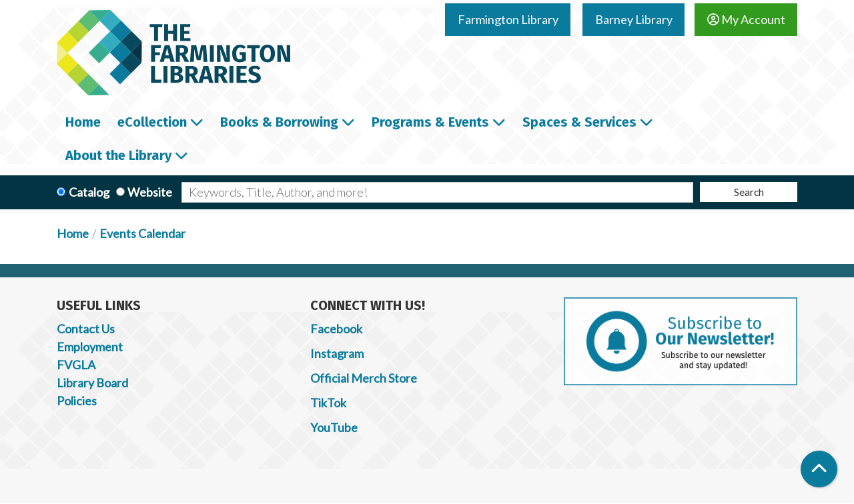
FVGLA (76, 365)
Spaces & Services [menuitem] (579, 122)
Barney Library (634, 19)
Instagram (337, 353)
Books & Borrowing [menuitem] (279, 122)
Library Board (92, 383)
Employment (90, 347)
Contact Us (86, 329)
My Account (746, 19)
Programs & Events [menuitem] (430, 122)
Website (150, 192)
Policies (77, 401)
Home (73, 233)
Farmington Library (508, 19)
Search (749, 192)
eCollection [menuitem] (152, 122)
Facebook (336, 329)
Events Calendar (142, 233)
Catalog (89, 192)
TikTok (328, 403)
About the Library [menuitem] (118, 155)
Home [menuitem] (83, 122)
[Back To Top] (819, 469)
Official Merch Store (364, 378)
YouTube (334, 427)
